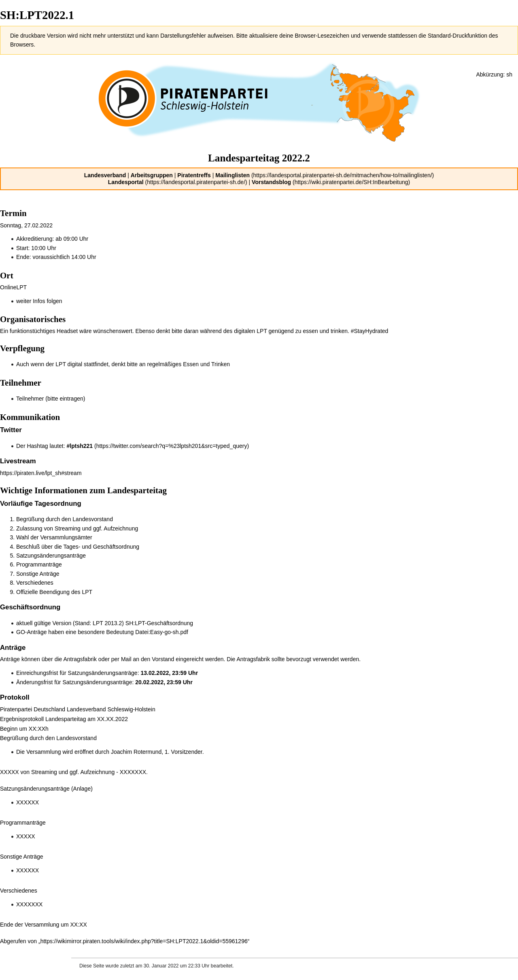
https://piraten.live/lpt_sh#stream (41, 473)
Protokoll (15, 697)
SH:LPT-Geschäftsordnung (159, 623)
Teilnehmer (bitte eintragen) (51, 399)
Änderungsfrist (34, 682)
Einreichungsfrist (37, 673)
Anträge (13, 648)
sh (509, 74)
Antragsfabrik (80, 659)
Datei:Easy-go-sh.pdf (162, 632)
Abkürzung (489, 74)
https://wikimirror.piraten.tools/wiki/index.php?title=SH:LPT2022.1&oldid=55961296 (144, 941)
